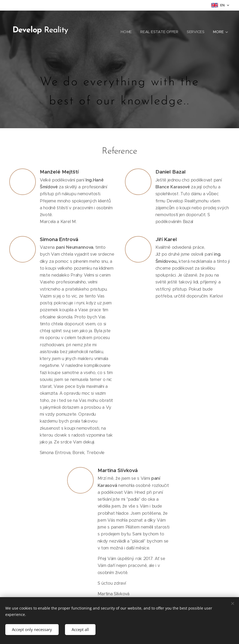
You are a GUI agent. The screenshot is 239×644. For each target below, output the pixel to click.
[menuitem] (128, 32)
